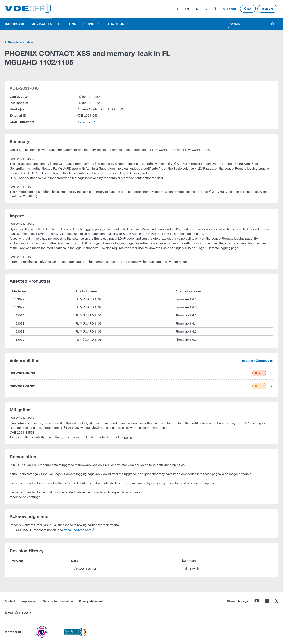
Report (267, 9)
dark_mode (206, 9)
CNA (248, 9)
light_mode (197, 9)
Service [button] (89, 24)
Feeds (231, 9)
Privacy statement (91, 601)
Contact (10, 601)
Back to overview (20, 42)
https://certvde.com (78, 530)
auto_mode (215, 9)
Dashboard (15, 24)
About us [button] (116, 24)
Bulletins (67, 24)
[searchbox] (248, 24)
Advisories (42, 24)
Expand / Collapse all (258, 360)
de (179, 9)
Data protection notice (58, 601)
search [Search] (273, 24)
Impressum (29, 601)
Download (84, 122)
